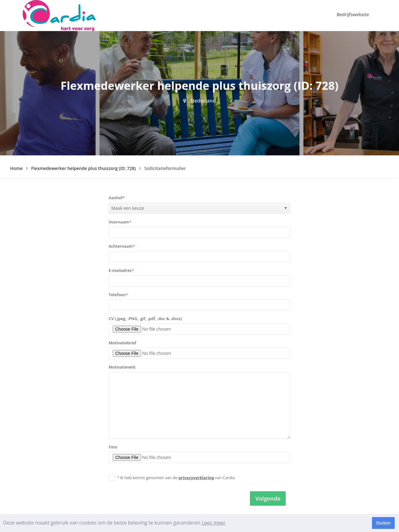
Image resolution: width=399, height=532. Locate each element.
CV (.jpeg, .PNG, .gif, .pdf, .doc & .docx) (145, 319)
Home (17, 168)
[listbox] (199, 208)
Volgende (268, 498)
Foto (113, 447)
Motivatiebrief (122, 343)
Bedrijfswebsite (353, 14)
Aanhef (117, 198)
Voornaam (120, 222)
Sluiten (383, 523)
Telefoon (118, 295)
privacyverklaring (196, 478)
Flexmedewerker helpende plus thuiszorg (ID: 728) (83, 168)
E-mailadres (121, 270)
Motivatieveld (122, 367)
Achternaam (122, 246)
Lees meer (213, 523)
